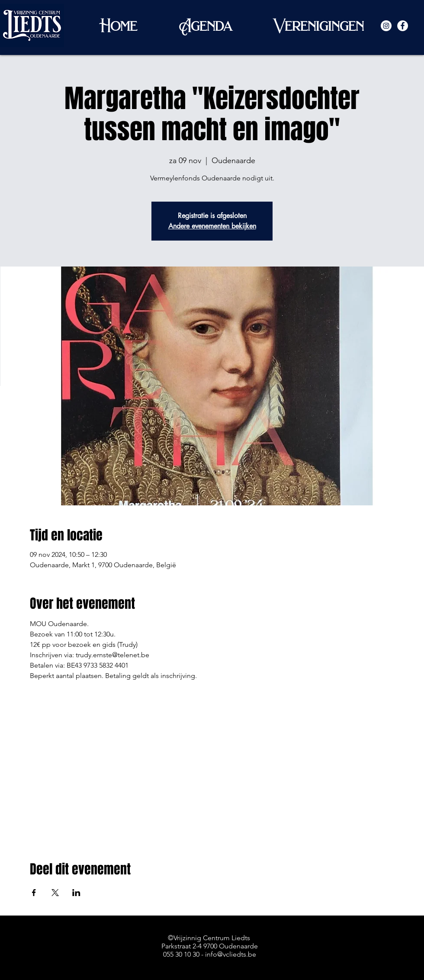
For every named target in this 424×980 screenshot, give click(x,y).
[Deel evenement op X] (55, 893)
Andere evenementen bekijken (212, 226)
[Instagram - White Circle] (386, 26)
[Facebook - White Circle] (403, 26)
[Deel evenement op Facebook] (34, 893)
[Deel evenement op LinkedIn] (76, 893)
